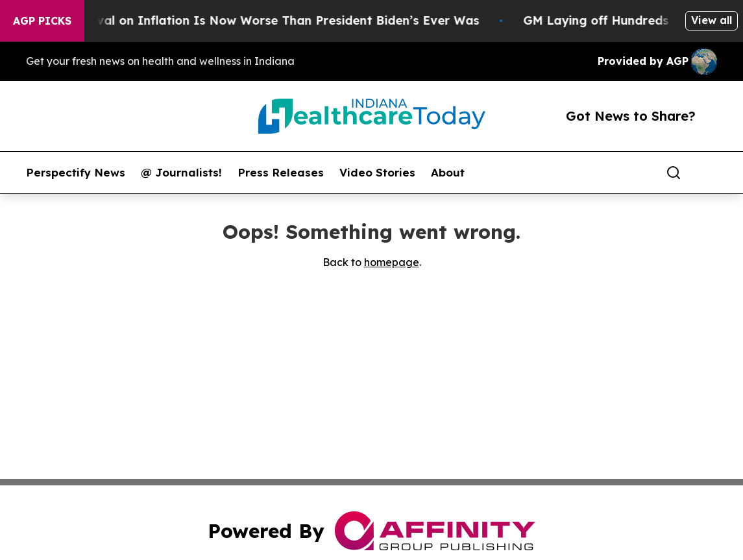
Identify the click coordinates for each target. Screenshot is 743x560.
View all (712, 20)
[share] (708, 173)
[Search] (674, 173)
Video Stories (377, 173)
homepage (392, 262)
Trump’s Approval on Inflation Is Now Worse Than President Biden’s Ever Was (250, 20)
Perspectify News (76, 173)
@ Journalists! (181, 173)
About (448, 173)
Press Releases (281, 173)
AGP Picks (42, 21)
